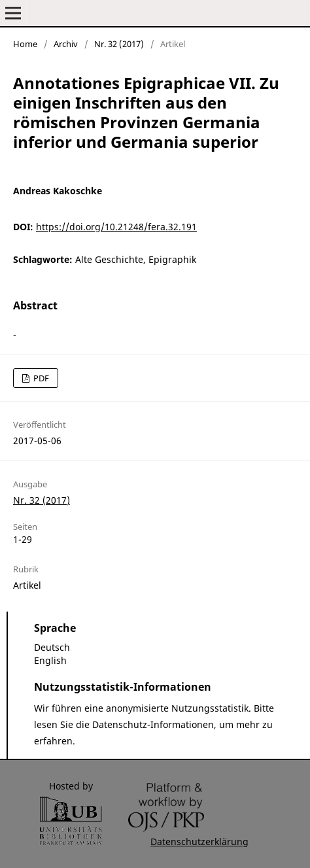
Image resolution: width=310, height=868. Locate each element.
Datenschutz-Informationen (153, 724)
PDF (40, 378)
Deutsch (52, 647)
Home (25, 44)
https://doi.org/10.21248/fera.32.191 (116, 227)
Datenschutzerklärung (199, 842)
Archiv (66, 44)
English (50, 660)
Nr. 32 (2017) (119, 44)
